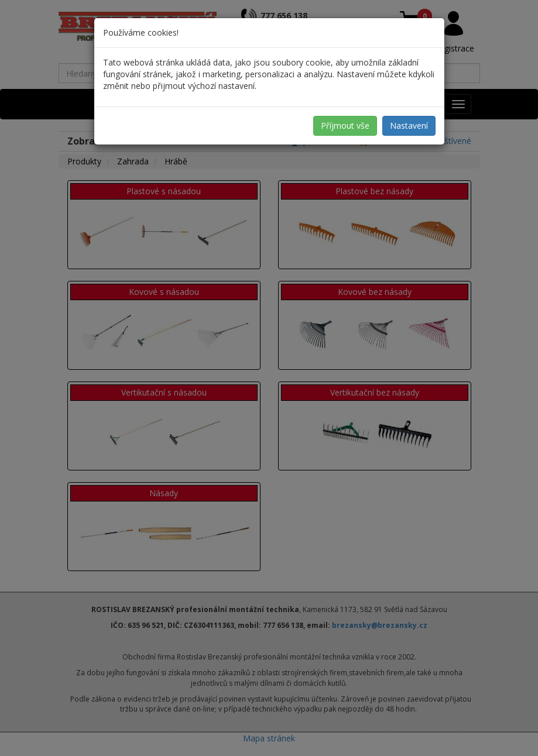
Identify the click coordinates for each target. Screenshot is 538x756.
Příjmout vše (345, 126)
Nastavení (409, 126)
